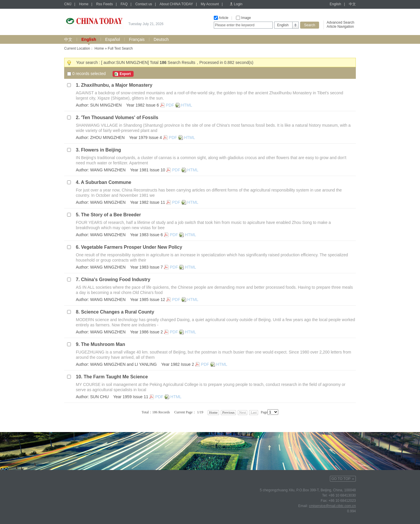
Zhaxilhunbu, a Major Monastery (117, 85)
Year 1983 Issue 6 (146, 235)
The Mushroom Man (103, 344)
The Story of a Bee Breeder (111, 215)
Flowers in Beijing (101, 150)
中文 (352, 4)
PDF (170, 105)
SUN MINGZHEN (106, 105)
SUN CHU (99, 397)
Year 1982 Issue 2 (178, 364)
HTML (187, 105)
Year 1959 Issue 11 (131, 397)
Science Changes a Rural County (118, 312)
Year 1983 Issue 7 (146, 267)
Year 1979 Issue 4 (146, 137)
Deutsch (161, 39)
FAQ (124, 4)
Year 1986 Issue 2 (146, 332)
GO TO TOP (341, 479)
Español (113, 39)
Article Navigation (340, 27)
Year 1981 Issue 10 (148, 170)
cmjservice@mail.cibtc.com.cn (332, 506)
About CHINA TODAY (176, 4)
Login (238, 4)
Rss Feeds (105, 4)
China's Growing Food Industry (116, 280)
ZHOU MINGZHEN (107, 137)
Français (137, 39)
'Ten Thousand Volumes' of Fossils (120, 117)
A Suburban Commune (106, 182)
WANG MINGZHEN (108, 170)
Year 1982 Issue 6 (142, 105)
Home (84, 4)
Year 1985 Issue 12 (148, 300)
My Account (210, 4)
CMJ (68, 4)
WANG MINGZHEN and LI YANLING (123, 364)
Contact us (144, 4)
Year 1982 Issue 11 (148, 202)
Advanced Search (341, 22)
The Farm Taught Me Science (116, 377)
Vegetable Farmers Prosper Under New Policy (132, 247)
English (335, 4)
